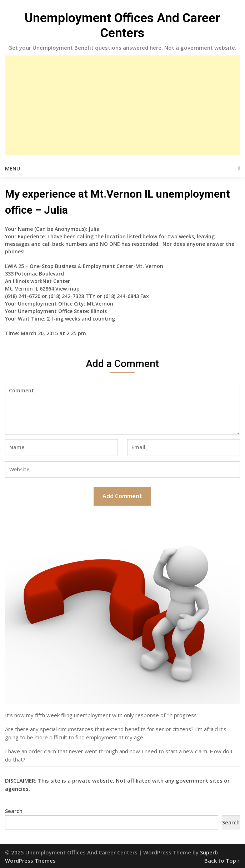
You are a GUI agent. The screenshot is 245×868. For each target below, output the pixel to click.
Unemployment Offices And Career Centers (122, 26)
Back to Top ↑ (222, 860)
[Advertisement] (123, 105)
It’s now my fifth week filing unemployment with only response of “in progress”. (102, 715)
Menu (12, 168)
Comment (123, 409)
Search (14, 811)
